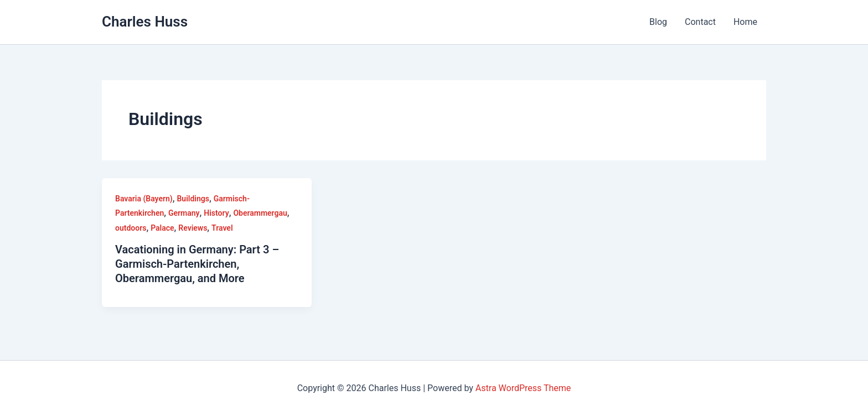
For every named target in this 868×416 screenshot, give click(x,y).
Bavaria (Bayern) (144, 199)
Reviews (193, 228)
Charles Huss (145, 22)
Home (745, 22)
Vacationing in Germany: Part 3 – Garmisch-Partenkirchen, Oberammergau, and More (197, 264)
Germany (184, 213)
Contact (700, 22)
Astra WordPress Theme (523, 388)
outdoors (131, 228)
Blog (658, 22)
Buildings (193, 199)
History (216, 213)
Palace (162, 228)
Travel (222, 228)
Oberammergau (260, 213)
